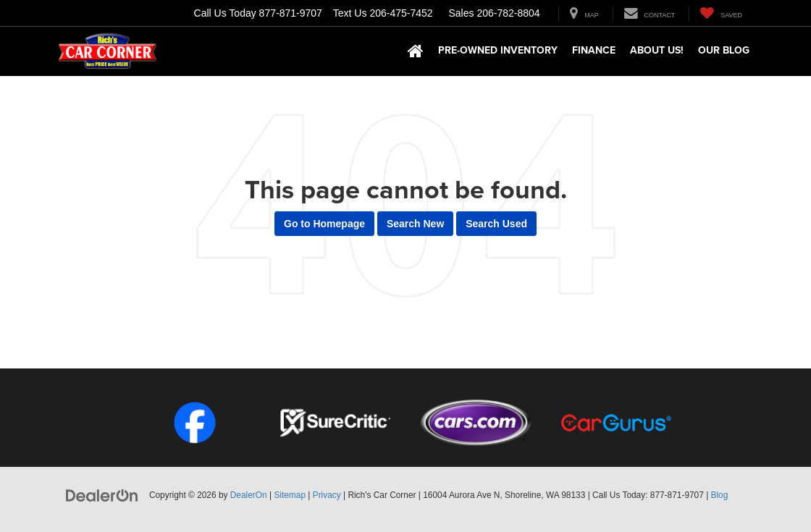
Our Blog (724, 50)
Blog (720, 495)
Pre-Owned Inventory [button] (498, 50)
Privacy (327, 495)
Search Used (496, 224)
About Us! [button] (657, 50)
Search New (415, 224)
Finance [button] (594, 50)
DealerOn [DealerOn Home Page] (249, 495)
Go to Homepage (324, 224)
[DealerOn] (102, 494)
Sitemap (290, 495)
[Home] (416, 51)
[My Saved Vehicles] (721, 14)
